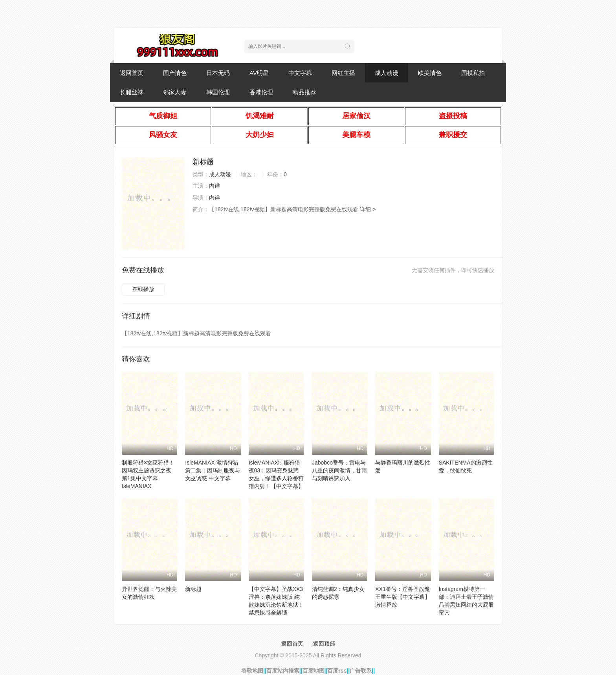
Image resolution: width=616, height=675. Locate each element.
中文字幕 (300, 73)
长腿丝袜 (132, 92)
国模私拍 (473, 73)
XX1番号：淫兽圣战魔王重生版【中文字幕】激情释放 (403, 597)
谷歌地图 (252, 671)
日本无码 (218, 73)
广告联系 (361, 671)
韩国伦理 (218, 92)
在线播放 (143, 289)
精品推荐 (304, 92)
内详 (214, 186)
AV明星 (259, 73)
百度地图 (313, 671)
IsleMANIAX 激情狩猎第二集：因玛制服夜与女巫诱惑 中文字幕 (213, 470)
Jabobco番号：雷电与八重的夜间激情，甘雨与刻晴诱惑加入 (339, 470)
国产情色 (175, 73)
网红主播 (343, 73)
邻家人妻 (175, 92)
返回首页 (132, 73)
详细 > (368, 209)
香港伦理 (261, 92)
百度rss (337, 671)
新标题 (193, 589)
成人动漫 (387, 73)
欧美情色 (430, 73)
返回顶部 (324, 644)
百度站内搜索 (283, 671)
